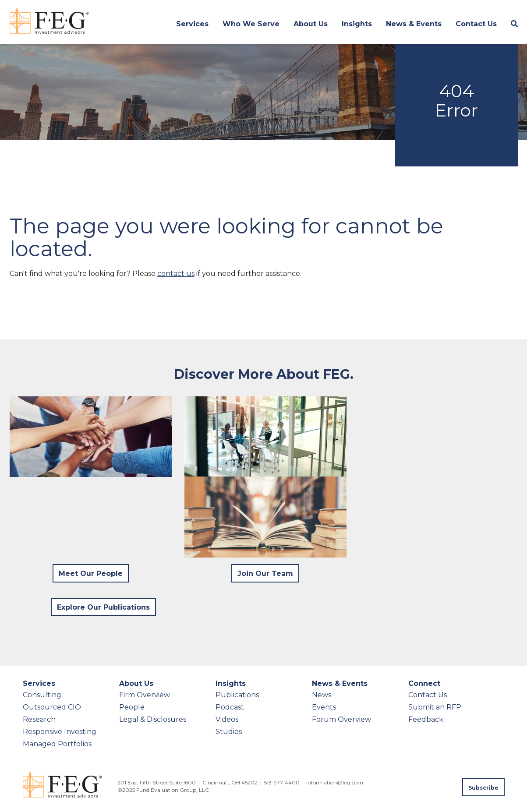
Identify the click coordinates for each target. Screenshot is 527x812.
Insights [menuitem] (357, 24)
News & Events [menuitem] (414, 24)
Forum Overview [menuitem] (341, 719)
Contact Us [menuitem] (476, 24)
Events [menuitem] (324, 707)
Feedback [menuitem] (426, 719)
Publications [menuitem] (237, 695)
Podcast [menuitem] (230, 707)
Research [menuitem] (39, 719)
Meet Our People (91, 574)
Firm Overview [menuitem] (145, 695)
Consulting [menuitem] (42, 695)
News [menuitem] (322, 695)
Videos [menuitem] (227, 719)
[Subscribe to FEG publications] (483, 787)
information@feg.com (335, 782)
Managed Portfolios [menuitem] (57, 744)
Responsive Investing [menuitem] (60, 732)
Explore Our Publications (103, 607)
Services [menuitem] (192, 24)
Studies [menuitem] (229, 732)
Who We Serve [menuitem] (251, 24)
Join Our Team (265, 574)
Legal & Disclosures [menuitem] (153, 719)
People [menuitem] (132, 707)
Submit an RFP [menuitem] (435, 707)
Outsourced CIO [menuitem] (52, 707)
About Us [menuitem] (311, 24)
